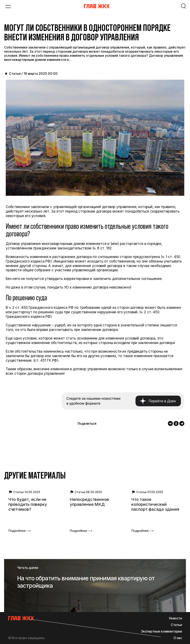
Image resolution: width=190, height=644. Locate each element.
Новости (175, 618)
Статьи (176, 625)
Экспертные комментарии (161, 631)
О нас (178, 638)
